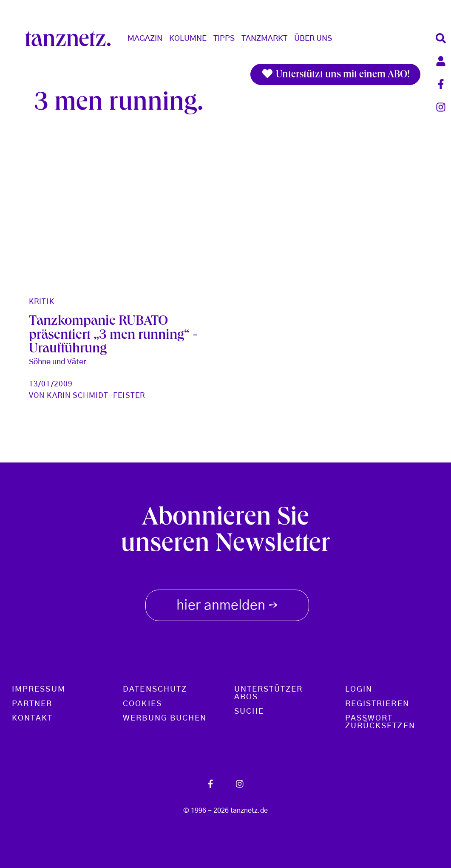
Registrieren (377, 704)
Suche (249, 712)
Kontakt (33, 718)
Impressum (39, 689)
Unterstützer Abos (269, 693)
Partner (32, 704)
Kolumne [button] (188, 39)
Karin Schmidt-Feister (96, 396)
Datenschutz (155, 689)
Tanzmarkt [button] (264, 39)
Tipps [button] (224, 39)
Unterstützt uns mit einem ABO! (335, 74)
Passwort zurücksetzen (380, 722)
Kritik (42, 302)
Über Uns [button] (313, 39)
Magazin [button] (145, 39)
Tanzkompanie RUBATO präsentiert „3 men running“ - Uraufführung (113, 336)
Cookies (142, 704)
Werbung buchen (165, 718)
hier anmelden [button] (227, 603)
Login (359, 689)
